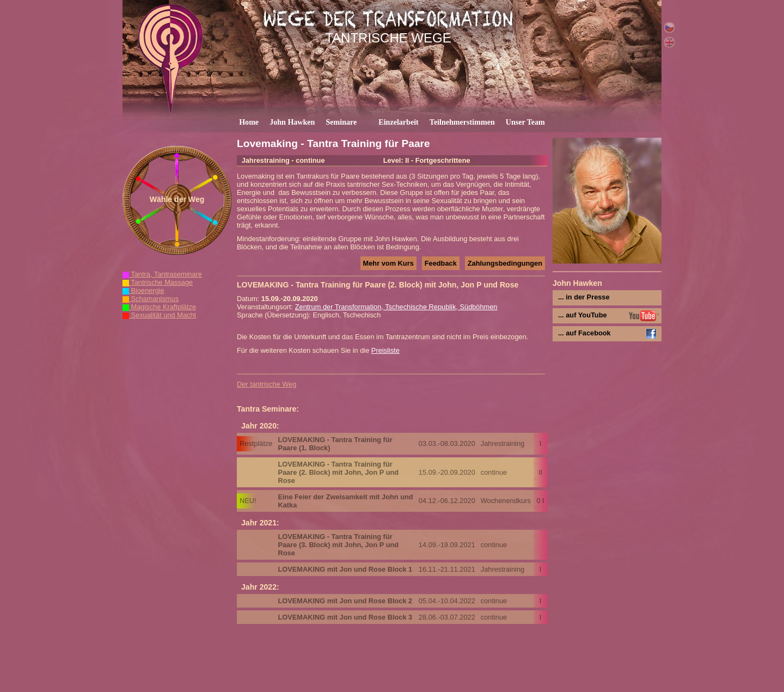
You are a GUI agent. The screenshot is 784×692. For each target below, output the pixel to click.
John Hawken (292, 122)
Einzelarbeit (399, 122)
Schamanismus (151, 299)
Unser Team (525, 122)
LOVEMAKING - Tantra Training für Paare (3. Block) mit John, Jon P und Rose (338, 545)
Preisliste (385, 350)
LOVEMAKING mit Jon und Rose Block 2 (345, 601)
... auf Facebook (584, 333)
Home (249, 122)
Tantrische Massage (158, 282)
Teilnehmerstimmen (462, 122)
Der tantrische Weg (267, 384)
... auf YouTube (583, 315)
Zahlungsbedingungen (505, 263)
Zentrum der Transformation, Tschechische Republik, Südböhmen (396, 307)
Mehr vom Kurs (388, 263)
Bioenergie (143, 290)
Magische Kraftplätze (159, 307)
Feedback (441, 263)
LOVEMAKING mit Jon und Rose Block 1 (345, 569)
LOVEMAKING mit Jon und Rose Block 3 (345, 617)
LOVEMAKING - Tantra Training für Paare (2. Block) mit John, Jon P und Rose (338, 472)
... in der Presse (584, 297)
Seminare (341, 122)
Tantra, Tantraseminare (162, 274)
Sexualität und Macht (159, 315)
